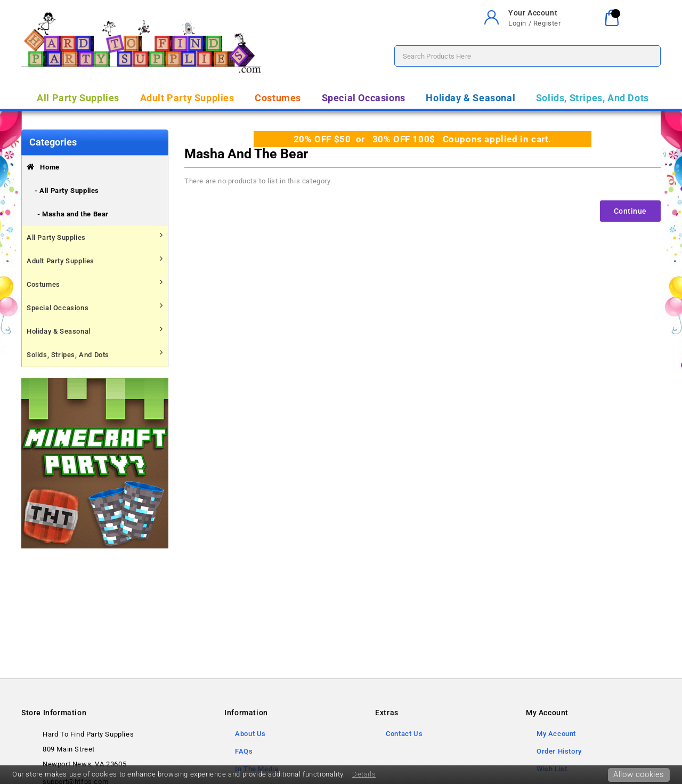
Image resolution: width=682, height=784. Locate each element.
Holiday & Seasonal (470, 98)
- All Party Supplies (67, 191)
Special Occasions (364, 98)
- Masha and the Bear (73, 214)
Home (43, 167)
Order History (559, 751)
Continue (630, 211)
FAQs (244, 751)
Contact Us (404, 734)
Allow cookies (639, 774)
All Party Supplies (78, 98)
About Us (250, 734)
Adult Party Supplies (187, 98)
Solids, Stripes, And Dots (592, 98)
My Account (556, 734)
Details (364, 774)
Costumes (278, 98)
